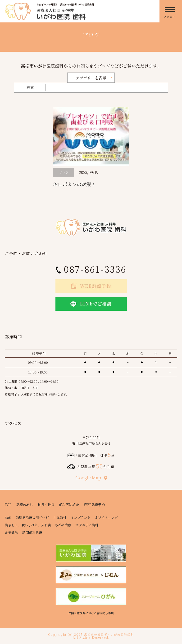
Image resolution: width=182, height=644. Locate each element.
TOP (8, 505)
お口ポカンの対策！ (74, 184)
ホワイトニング (106, 517)
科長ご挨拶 (46, 505)
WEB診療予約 (94, 505)
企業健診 (11, 532)
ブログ (64, 173)
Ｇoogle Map (91, 477)
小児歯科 (60, 517)
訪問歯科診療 (32, 532)
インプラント (81, 517)
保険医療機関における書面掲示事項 (91, 613)
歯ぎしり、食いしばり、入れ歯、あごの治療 (38, 525)
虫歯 (8, 517)
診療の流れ (25, 505)
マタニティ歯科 (87, 525)
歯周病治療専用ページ (32, 517)
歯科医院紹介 (69, 505)
